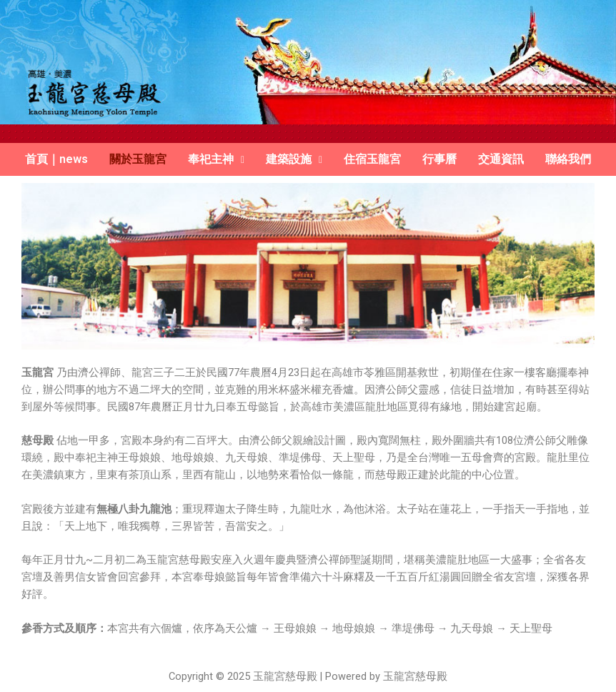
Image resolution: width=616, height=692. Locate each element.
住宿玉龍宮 (372, 159)
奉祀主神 (216, 159)
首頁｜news (56, 159)
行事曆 (439, 159)
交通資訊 (501, 159)
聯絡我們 (568, 159)
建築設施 (294, 159)
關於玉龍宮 (138, 159)
